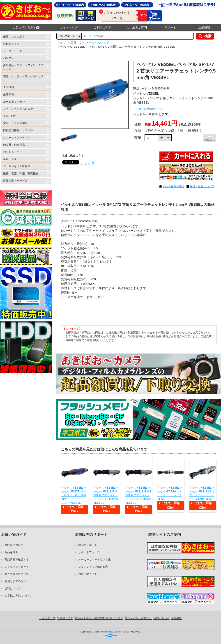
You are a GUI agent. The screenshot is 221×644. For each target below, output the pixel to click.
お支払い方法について (18, 596)
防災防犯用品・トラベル (18, 130)
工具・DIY (9, 116)
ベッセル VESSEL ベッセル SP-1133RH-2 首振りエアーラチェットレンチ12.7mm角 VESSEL (138, 495)
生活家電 (9, 94)
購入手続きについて (17, 574)
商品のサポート (88, 545)
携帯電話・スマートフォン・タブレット (23, 67)
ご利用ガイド (103, 27)
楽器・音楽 (10, 159)
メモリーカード (13, 51)
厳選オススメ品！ (14, 37)
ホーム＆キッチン (14, 102)
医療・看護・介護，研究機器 (21, 173)
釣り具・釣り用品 (14, 145)
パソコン (9, 58)
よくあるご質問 (137, 27)
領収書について (14, 545)
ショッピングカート (17, 567)
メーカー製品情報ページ (148, 109)
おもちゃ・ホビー (14, 152)
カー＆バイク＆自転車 (17, 166)
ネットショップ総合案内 (93, 567)
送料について (13, 588)
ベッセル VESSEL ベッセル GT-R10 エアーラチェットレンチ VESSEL (170, 493)
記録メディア (11, 44)
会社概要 (176, 618)
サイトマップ (69, 27)
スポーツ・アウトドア (17, 138)
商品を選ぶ (11, 552)
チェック (87, 163)
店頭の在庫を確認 (173, 186)
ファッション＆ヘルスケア (19, 109)
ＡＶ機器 (9, 87)
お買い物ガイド (88, 574)
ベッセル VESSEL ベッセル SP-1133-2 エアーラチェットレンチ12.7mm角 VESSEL (203, 493)
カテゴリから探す (26, 28)
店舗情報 (204, 27)
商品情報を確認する (17, 560)
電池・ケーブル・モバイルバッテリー (23, 78)
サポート (170, 27)
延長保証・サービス (15, 181)
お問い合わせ (161, 618)
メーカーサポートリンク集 (94, 560)
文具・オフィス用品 (15, 123)
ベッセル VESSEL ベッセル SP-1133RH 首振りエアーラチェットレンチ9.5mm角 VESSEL (106, 495)
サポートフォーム (89, 552)
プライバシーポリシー (138, 618)
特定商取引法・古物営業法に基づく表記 (99, 618)
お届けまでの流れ (15, 581)
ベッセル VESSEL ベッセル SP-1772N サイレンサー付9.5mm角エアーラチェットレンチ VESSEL (74, 495)
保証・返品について (202, 186)
